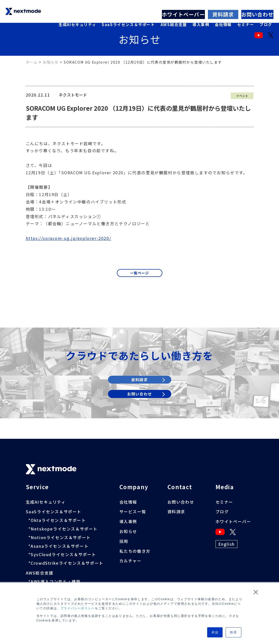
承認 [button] (215, 632)
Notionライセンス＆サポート (61, 537)
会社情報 (223, 13)
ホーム (32, 62)
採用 (124, 541)
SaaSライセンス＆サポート (128, 13)
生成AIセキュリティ (77, 13)
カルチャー (131, 561)
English (227, 544)
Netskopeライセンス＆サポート (64, 529)
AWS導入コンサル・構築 (56, 581)
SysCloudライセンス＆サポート (63, 554)
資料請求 (224, 3)
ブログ (266, 13)
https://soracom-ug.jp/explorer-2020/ (69, 238)
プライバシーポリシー (78, 608)
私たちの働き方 (135, 551)
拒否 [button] (233, 632)
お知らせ (51, 62)
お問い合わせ (258, 3)
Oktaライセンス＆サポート (58, 520)
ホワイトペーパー (186, 3)
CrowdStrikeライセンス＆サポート (67, 563)
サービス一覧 (133, 512)
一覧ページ (140, 274)
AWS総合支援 (174, 13)
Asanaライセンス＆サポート (60, 546)
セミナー (246, 13)
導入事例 (201, 13)
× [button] (256, 592)
